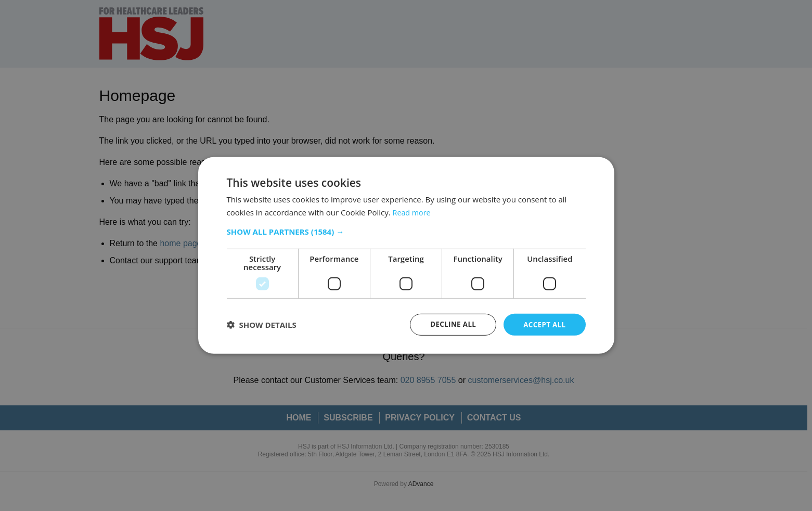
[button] (406, 231)
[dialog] (406, 255)
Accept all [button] (543, 324)
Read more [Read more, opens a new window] (413, 212)
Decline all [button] (450, 324)
